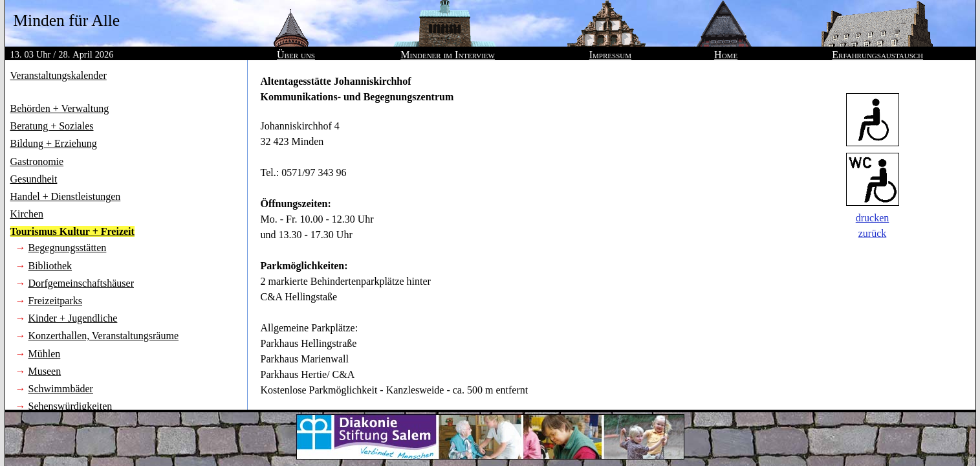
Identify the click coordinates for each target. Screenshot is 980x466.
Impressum (610, 55)
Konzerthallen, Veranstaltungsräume (104, 336)
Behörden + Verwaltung (60, 108)
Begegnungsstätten (68, 248)
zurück (873, 233)
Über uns (296, 55)
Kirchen (27, 214)
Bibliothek (50, 266)
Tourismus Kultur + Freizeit (72, 231)
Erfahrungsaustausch (877, 55)
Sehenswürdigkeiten (71, 406)
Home (726, 55)
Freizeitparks (56, 301)
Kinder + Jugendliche (73, 318)
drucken (873, 218)
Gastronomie (37, 161)
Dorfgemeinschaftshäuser (82, 283)
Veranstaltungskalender (59, 75)
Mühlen (45, 354)
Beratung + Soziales (52, 126)
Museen (45, 371)
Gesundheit (34, 179)
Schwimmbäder (61, 389)
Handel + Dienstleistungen (66, 196)
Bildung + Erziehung (54, 143)
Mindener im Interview (448, 55)
